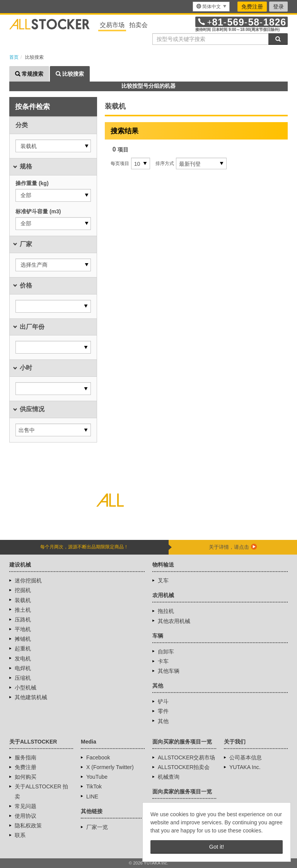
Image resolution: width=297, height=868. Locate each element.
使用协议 (26, 816)
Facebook (98, 757)
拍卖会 (138, 25)
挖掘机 (23, 590)
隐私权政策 (28, 825)
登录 (278, 7)
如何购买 (26, 777)
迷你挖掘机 (28, 580)
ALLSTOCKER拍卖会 (184, 767)
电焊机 (23, 668)
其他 (163, 721)
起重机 (23, 648)
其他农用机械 (174, 621)
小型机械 (26, 688)
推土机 (23, 610)
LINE (92, 797)
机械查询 (169, 777)
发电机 (23, 659)
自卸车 (166, 652)
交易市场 (112, 25)
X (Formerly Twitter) (110, 767)
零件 (163, 711)
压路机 (23, 620)
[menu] (211, 7)
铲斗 (163, 701)
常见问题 (26, 806)
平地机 (23, 629)
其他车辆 (169, 671)
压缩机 (23, 678)
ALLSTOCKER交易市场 (186, 757)
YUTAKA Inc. (245, 767)
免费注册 (252, 7)
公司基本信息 (246, 757)
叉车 (163, 580)
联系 (20, 835)
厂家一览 (97, 827)
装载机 (23, 600)
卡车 (163, 661)
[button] (53, 146)
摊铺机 (23, 639)
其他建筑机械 (31, 697)
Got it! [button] (217, 847)
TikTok (94, 786)
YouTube (97, 777)
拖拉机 (166, 611)
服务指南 (26, 757)
